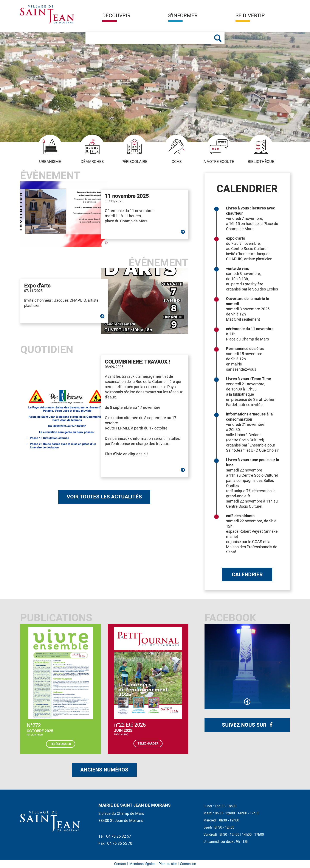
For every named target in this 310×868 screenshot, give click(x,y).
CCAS (177, 149)
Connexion (188, 864)
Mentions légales (142, 864)
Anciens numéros (104, 770)
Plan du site (168, 864)
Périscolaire (134, 149)
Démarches (92, 149)
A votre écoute (219, 149)
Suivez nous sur (245, 725)
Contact (120, 864)
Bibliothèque (261, 149)
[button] (116, 17)
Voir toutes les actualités (104, 497)
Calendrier (247, 575)
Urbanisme (50, 149)
